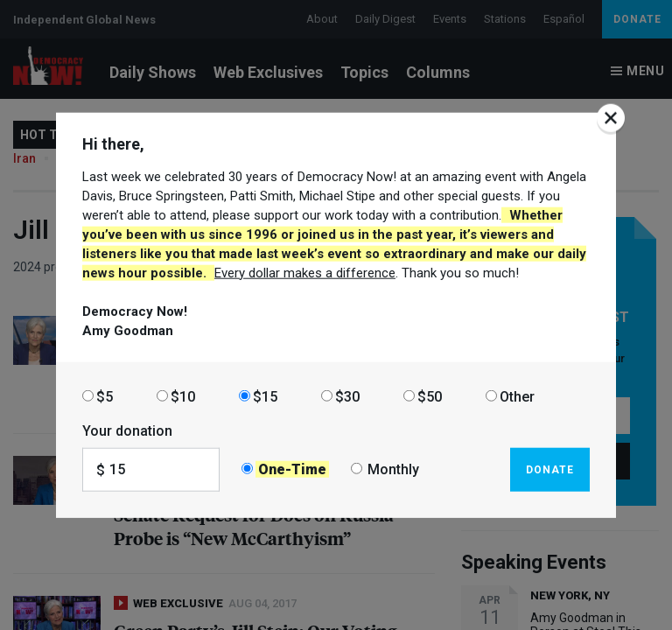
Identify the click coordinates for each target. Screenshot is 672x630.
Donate (550, 469)
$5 (105, 396)
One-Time (292, 469)
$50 (430, 396)
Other (517, 396)
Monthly (393, 469)
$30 (347, 396)
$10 (183, 396)
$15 (265, 396)
